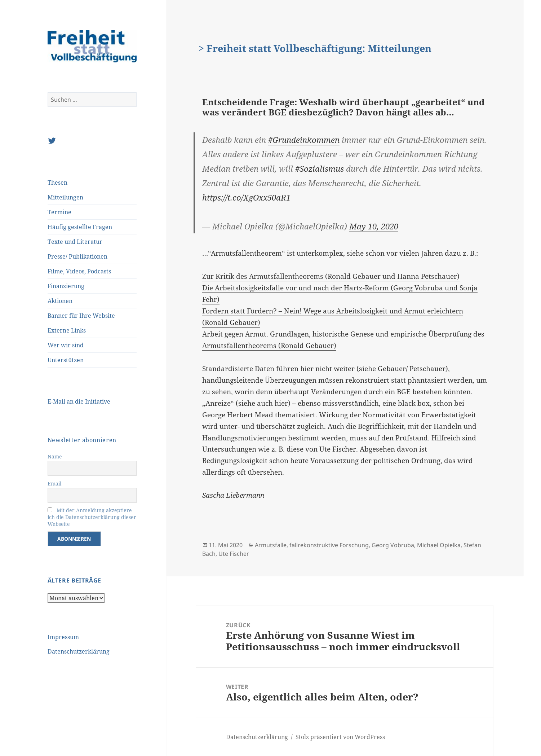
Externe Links (67, 330)
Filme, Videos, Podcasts (79, 271)
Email (54, 484)
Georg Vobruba (393, 545)
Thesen (57, 183)
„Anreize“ (218, 403)
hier (281, 403)
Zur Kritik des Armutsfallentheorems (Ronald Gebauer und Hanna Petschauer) (331, 276)
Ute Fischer (338, 449)
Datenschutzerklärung (79, 651)
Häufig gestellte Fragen (80, 227)
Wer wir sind (66, 345)
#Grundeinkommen (304, 140)
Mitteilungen (65, 197)
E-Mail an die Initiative (79, 401)
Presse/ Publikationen (77, 256)
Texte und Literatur (75, 242)
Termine (59, 212)
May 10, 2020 (374, 226)
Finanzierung (66, 286)
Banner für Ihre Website (81, 316)
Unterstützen (66, 360)
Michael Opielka (439, 545)
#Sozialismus (320, 168)
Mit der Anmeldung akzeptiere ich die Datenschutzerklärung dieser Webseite (92, 517)
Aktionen (60, 301)
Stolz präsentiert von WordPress (340, 737)
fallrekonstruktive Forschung (329, 545)
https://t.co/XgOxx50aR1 (246, 197)
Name (55, 456)
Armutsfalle (271, 545)
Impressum (63, 637)
